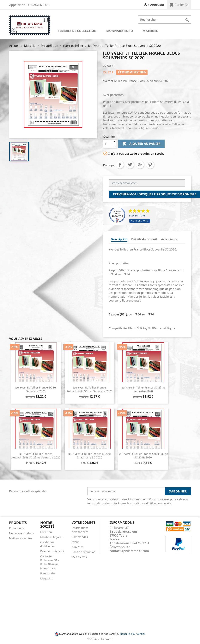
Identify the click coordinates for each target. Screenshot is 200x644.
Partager (120, 165)
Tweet (130, 165)
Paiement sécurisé (52, 551)
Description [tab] (119, 239)
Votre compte (83, 522)
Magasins (47, 578)
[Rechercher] (164, 20)
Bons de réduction (84, 552)
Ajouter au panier (141, 144)
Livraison (46, 532)
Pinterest (150, 165)
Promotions (16, 528)
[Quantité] (108, 144)
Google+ (140, 165)
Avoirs (76, 542)
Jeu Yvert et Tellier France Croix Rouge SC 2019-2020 (143, 456)
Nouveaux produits (21, 533)
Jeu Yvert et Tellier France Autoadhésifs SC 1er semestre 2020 (89, 389)
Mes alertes (79, 557)
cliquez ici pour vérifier (132, 634)
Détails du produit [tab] (144, 239)
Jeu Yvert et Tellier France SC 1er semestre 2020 (36, 389)
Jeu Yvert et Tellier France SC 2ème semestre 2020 (143, 389)
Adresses (78, 547)
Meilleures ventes (21, 538)
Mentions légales (51, 537)
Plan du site (48, 573)
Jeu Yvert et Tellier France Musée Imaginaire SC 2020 (90, 456)
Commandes (80, 537)
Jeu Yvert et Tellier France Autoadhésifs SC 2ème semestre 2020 (36, 456)
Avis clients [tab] (169, 239)
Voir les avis (140, 221)
